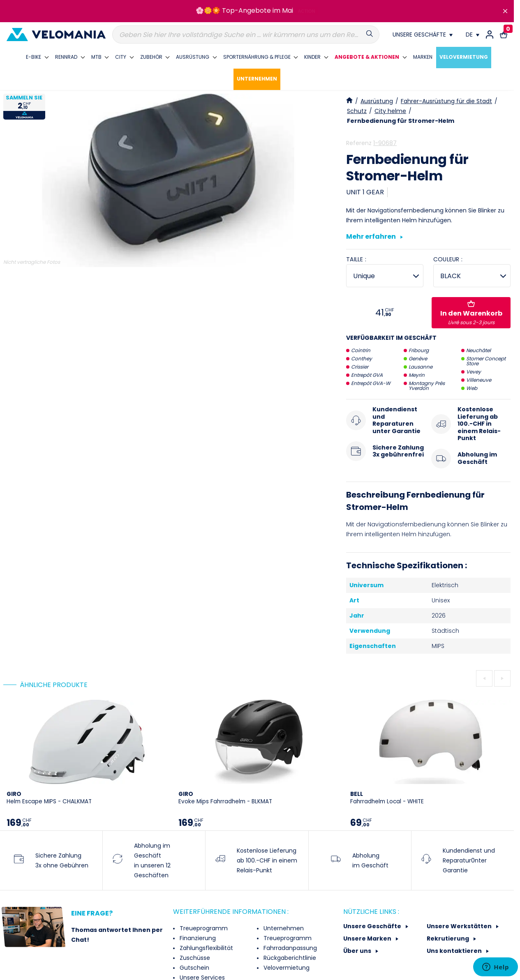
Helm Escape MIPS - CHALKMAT (49, 798)
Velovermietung (286, 968)
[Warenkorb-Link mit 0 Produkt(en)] (504, 35)
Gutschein (194, 968)
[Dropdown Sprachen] (473, 35)
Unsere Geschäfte (373, 926)
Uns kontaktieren (455, 951)
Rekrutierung (448, 938)
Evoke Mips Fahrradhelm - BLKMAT (225, 798)
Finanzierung (197, 938)
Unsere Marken (368, 938)
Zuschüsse (194, 958)
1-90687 (385, 143)
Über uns (358, 951)
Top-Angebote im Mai (258, 10)
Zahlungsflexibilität (206, 948)
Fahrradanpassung (289, 948)
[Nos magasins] (423, 35)
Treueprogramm (203, 928)
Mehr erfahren (374, 237)
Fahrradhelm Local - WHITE (387, 798)
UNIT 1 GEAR (365, 192)
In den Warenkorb (471, 313)
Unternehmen (283, 928)
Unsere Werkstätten (460, 926)
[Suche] (246, 35)
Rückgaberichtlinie (289, 958)
